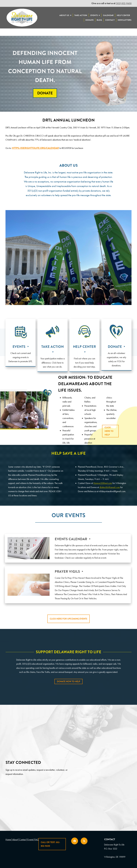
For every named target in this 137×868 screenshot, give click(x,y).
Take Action (81, 15)
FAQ (37, 840)
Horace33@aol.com (103, 483)
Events (95, 15)
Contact (110, 20)
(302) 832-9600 (124, 3)
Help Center (123, 15)
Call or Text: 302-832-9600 (50, 844)
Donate (90, 20)
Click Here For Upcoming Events (68, 619)
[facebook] (75, 841)
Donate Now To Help (68, 681)
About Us (65, 15)
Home (8, 840)
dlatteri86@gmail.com (110, 487)
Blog (99, 20)
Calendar (108, 15)
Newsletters (125, 20)
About (15, 840)
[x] (84, 841)
